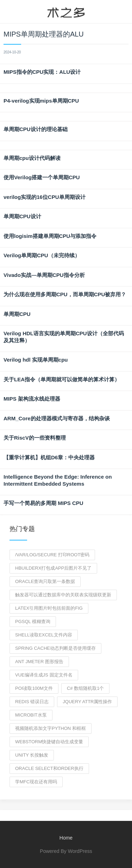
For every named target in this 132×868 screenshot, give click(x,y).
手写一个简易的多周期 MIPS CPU (43, 503)
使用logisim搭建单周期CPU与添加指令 (50, 236)
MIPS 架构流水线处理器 (32, 399)
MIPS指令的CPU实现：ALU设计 (42, 72)
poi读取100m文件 (34, 688)
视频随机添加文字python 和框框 (51, 728)
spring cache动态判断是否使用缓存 (55, 648)
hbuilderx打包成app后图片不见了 (53, 568)
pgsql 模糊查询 (33, 621)
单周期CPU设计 (22, 216)
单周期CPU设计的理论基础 (36, 129)
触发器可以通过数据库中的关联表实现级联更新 (63, 595)
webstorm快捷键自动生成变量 (49, 742)
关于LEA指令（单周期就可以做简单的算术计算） (62, 379)
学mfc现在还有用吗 (36, 782)
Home (66, 838)
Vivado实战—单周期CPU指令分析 (44, 275)
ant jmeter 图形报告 (39, 662)
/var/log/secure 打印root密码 (52, 555)
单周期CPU (17, 314)
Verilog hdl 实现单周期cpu (36, 360)
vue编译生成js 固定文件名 (44, 675)
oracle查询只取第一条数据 (45, 581)
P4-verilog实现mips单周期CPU (41, 101)
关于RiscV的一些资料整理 (35, 438)
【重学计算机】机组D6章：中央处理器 (49, 457)
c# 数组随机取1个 (85, 688)
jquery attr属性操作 (87, 702)
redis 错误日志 (32, 702)
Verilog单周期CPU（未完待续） (42, 255)
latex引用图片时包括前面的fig (49, 608)
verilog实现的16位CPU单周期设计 (45, 197)
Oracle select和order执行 (49, 768)
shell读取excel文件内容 (44, 635)
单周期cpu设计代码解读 (32, 158)
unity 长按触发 (32, 755)
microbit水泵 (31, 715)
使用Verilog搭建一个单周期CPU (42, 177)
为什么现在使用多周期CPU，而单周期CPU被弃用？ (65, 294)
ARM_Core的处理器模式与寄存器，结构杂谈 (57, 418)
